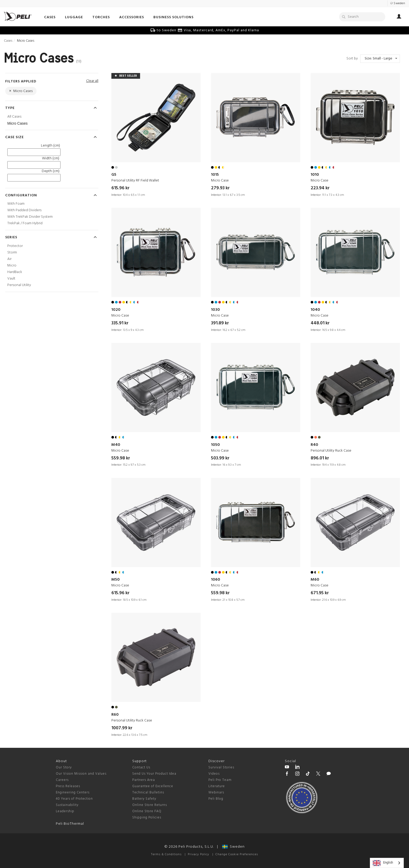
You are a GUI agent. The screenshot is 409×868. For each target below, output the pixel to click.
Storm (12, 253)
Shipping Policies (147, 818)
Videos (214, 774)
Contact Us (141, 767)
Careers (62, 780)
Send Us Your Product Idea (154, 774)
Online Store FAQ (147, 811)
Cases (8, 41)
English (383, 863)
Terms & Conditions (166, 854)
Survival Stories (221, 767)
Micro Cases (17, 123)
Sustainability (67, 805)
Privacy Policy (199, 854)
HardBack (15, 272)
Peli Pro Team (220, 780)
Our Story (64, 767)
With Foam (16, 204)
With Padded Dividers (24, 210)
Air (9, 259)
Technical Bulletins (148, 793)
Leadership (65, 811)
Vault (11, 279)
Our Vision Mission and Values (81, 774)
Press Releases (68, 786)
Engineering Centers (73, 793)
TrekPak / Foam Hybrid (25, 223)
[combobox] (387, 863)
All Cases (14, 117)
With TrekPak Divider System (30, 217)
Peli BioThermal (70, 824)
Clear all (92, 81)
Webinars (216, 793)
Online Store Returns (150, 805)
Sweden (233, 847)
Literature (217, 786)
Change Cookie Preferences (237, 854)
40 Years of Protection (74, 799)
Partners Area (144, 780)
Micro (12, 266)
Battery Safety (144, 799)
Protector (15, 246)
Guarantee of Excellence (153, 786)
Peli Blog (216, 799)
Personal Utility (19, 285)
